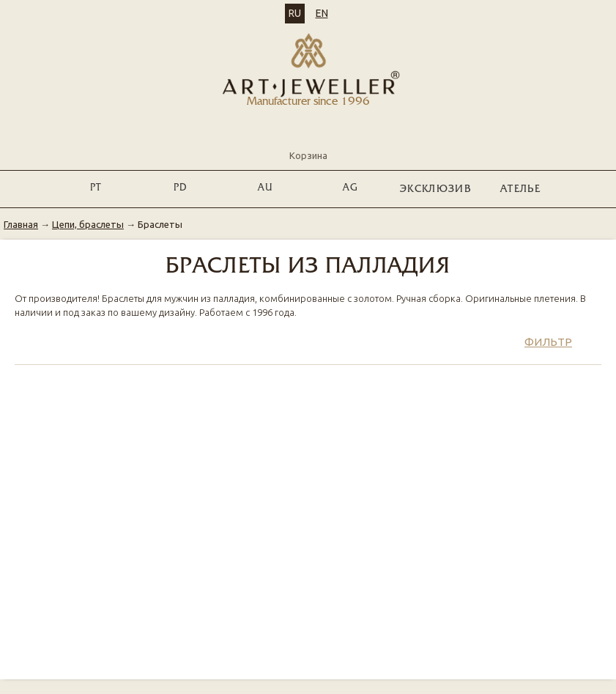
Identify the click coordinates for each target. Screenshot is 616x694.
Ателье (520, 189)
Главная (21, 224)
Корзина (308, 143)
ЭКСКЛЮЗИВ (435, 189)
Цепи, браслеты (88, 224)
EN (322, 13)
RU (295, 13)
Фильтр (548, 342)
